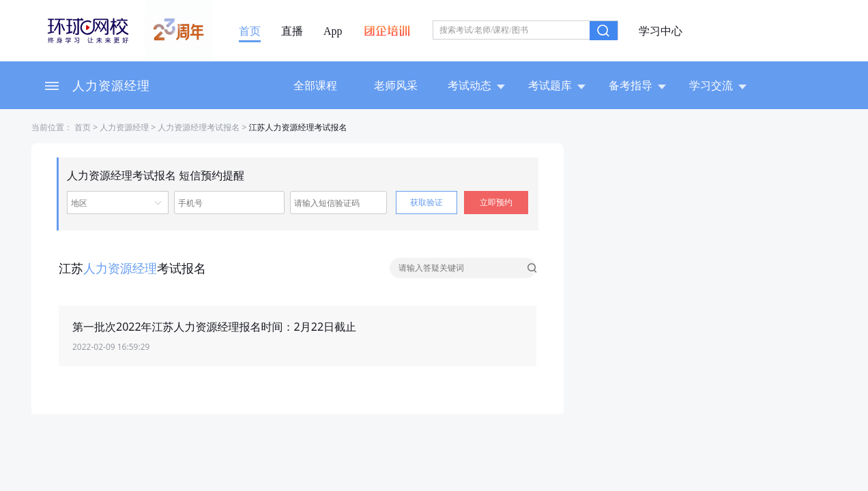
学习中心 (661, 31)
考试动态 (476, 85)
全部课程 (315, 85)
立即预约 (496, 202)
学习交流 (718, 85)
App (333, 31)
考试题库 (557, 85)
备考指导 (637, 85)
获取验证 (426, 202)
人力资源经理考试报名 (199, 127)
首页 (250, 31)
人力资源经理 (111, 85)
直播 (292, 31)
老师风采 (396, 85)
